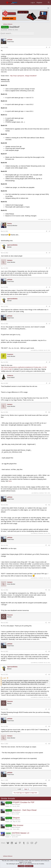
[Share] (47, 47)
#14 (49, 623)
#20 (49, 780)
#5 (49, 287)
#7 (49, 324)
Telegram (16, 818)
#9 (49, 383)
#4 (49, 268)
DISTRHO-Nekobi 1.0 (20, 833)
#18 (49, 726)
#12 (49, 545)
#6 (49, 306)
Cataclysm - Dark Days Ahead (24, 810)
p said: (4, 678)
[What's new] (45, 3)
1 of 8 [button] (19, 789)
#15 (49, 651)
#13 (49, 590)
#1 (49, 47)
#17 (49, 709)
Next (27, 789)
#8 (49, 362)
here (10, 481)
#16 (49, 674)
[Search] (49, 3)
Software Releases (15, 804)
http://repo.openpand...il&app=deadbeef (23, 76)
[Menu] (3, 3)
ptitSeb (5, 30)
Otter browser (18, 825)
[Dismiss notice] (48, 8)
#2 (49, 231)
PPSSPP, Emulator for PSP (23, 802)
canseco (8, 835)
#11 (49, 505)
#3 (49, 253)
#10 (49, 412)
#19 (49, 744)
